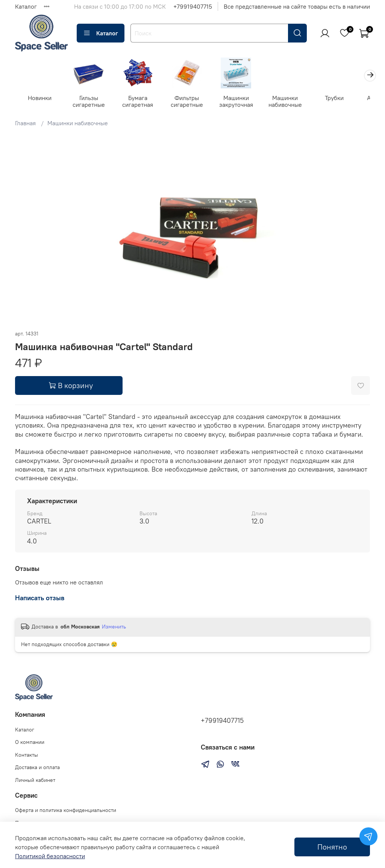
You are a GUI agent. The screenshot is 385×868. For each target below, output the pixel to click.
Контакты (27, 755)
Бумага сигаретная (142, 102)
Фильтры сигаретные (192, 102)
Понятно (332, 847)
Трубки (344, 99)
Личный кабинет (35, 780)
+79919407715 (193, 6)
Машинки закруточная (243, 102)
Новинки (40, 99)
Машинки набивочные (294, 102)
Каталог (26, 6)
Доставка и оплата (37, 768)
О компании (30, 742)
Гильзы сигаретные (91, 102)
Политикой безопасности (50, 856)
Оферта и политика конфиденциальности (66, 810)
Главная (25, 124)
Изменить (114, 628)
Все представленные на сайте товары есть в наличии (297, 6)
